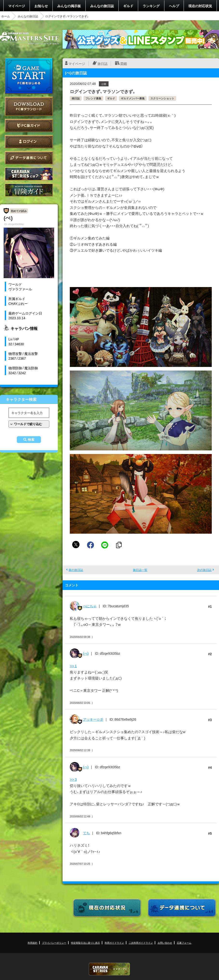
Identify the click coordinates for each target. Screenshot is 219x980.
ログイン (29, 142)
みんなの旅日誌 (102, 6)
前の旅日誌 (76, 570)
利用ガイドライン (114, 943)
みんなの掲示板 (69, 6)
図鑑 (124, 64)
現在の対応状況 (200, 6)
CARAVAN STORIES (109, 969)
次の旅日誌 (204, 570)
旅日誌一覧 (140, 570)
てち (86, 833)
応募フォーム (184, 943)
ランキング (151, 6)
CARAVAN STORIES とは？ (29, 174)
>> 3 (73, 779)
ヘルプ (174, 6)
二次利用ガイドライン (141, 943)
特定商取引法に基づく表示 (85, 943)
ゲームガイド (29, 190)
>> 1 (73, 666)
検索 (31, 440)
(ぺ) (86, 653)
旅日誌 (103, 64)
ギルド (128, 6)
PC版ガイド (29, 125)
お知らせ (41, 6)
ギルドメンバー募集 (133, 98)
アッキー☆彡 (93, 719)
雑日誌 (76, 98)
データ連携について (29, 158)
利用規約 (32, 943)
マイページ (17, 6)
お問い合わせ (165, 943)
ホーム (6, 16)
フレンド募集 (93, 98)
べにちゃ (90, 606)
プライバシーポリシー (54, 943)
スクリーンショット (162, 98)
